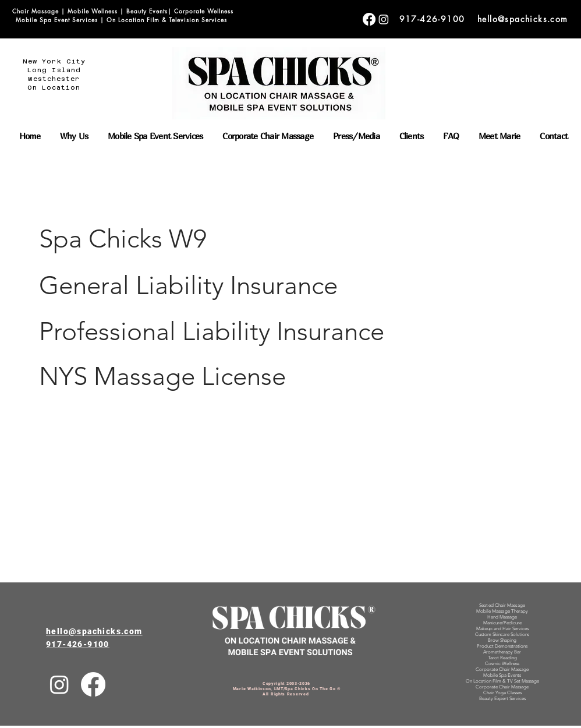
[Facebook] (93, 684)
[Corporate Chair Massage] (369, 19)
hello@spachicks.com (523, 19)
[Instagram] (59, 684)
